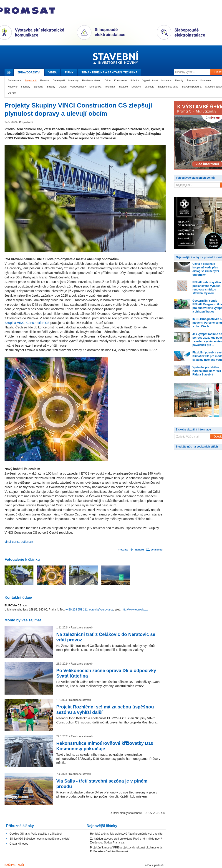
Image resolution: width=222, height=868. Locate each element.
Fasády (179, 80)
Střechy (135, 80)
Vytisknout (157, 550)
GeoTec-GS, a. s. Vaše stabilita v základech (36, 834)
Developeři (59, 80)
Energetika (95, 87)
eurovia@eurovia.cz (101, 610)
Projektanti (31, 80)
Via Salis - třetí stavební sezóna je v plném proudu (102, 784)
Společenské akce (168, 87)
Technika (110, 87)
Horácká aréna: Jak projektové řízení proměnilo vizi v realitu (126, 834)
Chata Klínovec (19, 844)
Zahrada (39, 87)
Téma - (110, 73)
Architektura (14, 80)
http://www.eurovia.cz (135, 610)
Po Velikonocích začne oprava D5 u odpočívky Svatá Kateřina (106, 673)
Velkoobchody (78, 87)
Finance (45, 80)
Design (63, 87)
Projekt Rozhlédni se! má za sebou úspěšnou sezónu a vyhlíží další (105, 710)
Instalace (166, 80)
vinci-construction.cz (19, 542)
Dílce (108, 80)
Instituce (123, 87)
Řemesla (192, 80)
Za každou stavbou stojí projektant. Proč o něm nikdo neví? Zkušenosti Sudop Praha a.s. (126, 841)
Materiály (73, 80)
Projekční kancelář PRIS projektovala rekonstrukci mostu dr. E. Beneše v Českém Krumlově (126, 849)
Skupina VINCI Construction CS (27, 323)
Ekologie (149, 87)
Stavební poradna (192, 87)
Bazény (51, 87)
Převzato (123, 550)
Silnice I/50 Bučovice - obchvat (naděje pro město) (40, 839)
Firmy (69, 73)
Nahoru (140, 550)
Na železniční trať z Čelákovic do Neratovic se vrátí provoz (106, 637)
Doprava (136, 87)
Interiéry (26, 87)
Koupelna (206, 80)
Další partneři (155, 865)
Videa (53, 73)
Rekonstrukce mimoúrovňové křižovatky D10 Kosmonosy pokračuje (105, 746)
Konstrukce (120, 80)
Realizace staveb (92, 80)
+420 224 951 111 (77, 610)
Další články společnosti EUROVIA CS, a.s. (139, 813)
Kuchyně (13, 87)
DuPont (12, 93)
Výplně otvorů (150, 80)
